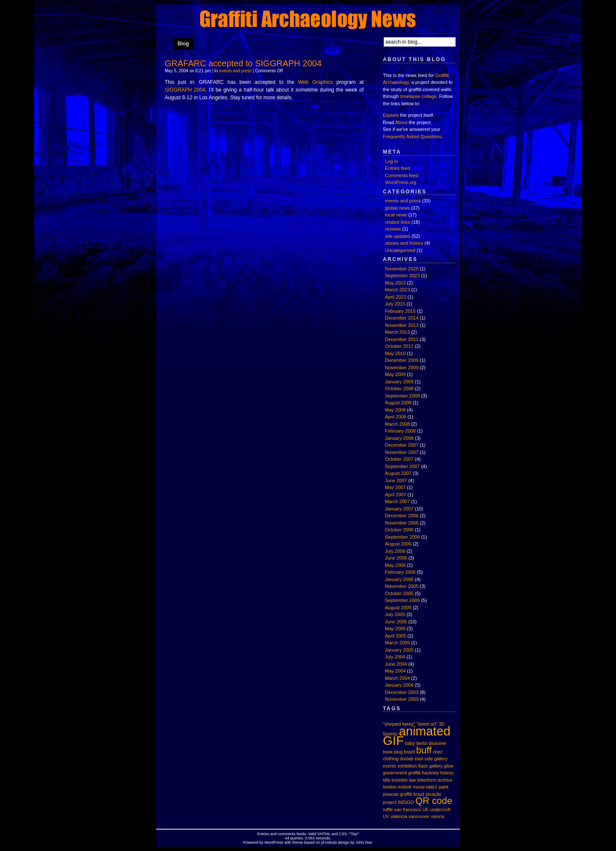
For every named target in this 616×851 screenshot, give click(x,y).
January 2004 (399, 685)
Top (354, 834)
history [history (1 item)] (447, 773)
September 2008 (402, 396)
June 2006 (396, 558)
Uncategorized (400, 250)
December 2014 (402, 318)
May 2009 (395, 374)
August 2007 (398, 473)
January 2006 (399, 579)
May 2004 (395, 671)
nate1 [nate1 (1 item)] (431, 787)
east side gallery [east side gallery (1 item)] (431, 759)
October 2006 (399, 530)
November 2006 (402, 523)
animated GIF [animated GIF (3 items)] (417, 736)
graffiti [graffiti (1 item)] (414, 773)
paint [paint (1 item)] (443, 787)
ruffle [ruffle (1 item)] (388, 809)
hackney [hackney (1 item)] (430, 773)
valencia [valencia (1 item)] (399, 816)
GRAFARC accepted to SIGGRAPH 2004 (243, 63)
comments (287, 834)
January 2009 (399, 382)
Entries (263, 834)
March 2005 (397, 643)
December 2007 (402, 445)
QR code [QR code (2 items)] (434, 801)
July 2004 (395, 657)
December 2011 (402, 339)
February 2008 (400, 431)
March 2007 (397, 501)
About (401, 122)
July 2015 (395, 304)
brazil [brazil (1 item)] (409, 752)
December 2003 (402, 692)
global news (397, 208)
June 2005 (396, 622)
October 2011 (399, 346)
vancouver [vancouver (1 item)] (419, 816)
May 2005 (395, 629)
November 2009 (402, 368)
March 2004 (397, 678)
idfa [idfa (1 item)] (386, 780)
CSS (343, 834)
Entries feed (398, 168)
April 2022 (396, 297)
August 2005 (398, 608)
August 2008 (398, 403)
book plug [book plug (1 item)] (393, 752)
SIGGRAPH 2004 (185, 90)
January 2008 (399, 438)
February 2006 (400, 572)
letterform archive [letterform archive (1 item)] (435, 780)
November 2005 (402, 586)
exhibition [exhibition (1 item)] (407, 766)
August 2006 (398, 544)
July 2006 (395, 551)
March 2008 (397, 424)
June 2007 (396, 480)
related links (398, 222)
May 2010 (395, 353)
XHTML (324, 834)
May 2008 (395, 410)
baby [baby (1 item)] (410, 743)
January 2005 (399, 650)
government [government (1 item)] (395, 773)
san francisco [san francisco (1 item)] (408, 809)
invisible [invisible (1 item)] (400, 780)
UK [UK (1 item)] (425, 809)
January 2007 (399, 509)
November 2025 (402, 269)
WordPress (274, 842)
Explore (391, 115)
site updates (398, 236)
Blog (183, 44)
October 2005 (399, 593)
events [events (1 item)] (389, 766)
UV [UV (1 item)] (386, 816)
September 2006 (402, 537)
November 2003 (402, 699)
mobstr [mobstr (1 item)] (405, 787)
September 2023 (402, 276)
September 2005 (402, 600)
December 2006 (402, 516)
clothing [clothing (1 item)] (391, 759)
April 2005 (396, 636)
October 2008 (399, 388)
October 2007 (399, 459)
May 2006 (395, 565)
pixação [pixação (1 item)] (434, 794)
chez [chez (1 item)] (438, 752)
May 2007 (395, 487)
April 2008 (396, 417)
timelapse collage (418, 96)
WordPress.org (401, 182)
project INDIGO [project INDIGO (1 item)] (398, 802)
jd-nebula (329, 842)
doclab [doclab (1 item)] (407, 759)
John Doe (364, 842)
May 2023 (395, 283)
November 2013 (402, 325)
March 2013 (397, 332)
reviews (393, 229)
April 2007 (396, 495)
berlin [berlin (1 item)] (422, 743)
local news (396, 215)
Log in (391, 161)
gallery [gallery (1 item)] (436, 766)
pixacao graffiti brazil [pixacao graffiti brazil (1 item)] (404, 794)
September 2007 (402, 466)
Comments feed (402, 175)
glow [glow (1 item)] (449, 766)
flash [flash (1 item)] (423, 766)
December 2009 (402, 360)
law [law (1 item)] (412, 780)
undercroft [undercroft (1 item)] (440, 809)
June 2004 (396, 664)
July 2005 (395, 614)
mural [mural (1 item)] (419, 787)
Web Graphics (315, 82)
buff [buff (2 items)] (424, 750)
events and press (235, 71)
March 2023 (397, 290)
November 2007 (402, 452)
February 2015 (400, 311)
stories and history (404, 243)
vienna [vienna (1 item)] (437, 816)
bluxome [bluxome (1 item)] (437, 743)
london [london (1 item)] (390, 787)
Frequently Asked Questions (412, 136)
